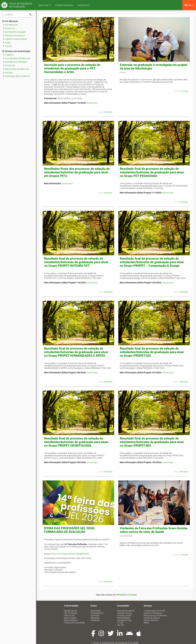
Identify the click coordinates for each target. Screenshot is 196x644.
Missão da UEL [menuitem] (71, 611)
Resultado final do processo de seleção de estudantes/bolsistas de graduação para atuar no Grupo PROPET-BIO (152, 442)
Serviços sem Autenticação (16, 51)
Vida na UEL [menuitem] (69, 616)
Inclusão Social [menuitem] (124, 616)
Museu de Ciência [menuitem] (152, 618)
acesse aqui (92, 103)
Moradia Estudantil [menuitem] (126, 611)
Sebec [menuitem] (146, 623)
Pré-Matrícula (10, 21)
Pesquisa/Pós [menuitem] (97, 613)
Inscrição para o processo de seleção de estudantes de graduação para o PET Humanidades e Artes (72, 68)
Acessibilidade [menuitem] (124, 618)
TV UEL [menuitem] (120, 623)
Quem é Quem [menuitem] (70, 618)
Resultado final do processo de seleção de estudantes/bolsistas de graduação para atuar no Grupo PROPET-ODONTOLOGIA (76, 442)
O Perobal (184, 91)
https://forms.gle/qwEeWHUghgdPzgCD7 (71, 554)
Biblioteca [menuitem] (95, 618)
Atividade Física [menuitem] (124, 620)
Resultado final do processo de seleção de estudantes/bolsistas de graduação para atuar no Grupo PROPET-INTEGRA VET (76, 262)
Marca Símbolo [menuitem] (71, 620)
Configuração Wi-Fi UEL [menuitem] (155, 611)
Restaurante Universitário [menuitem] (155, 616)
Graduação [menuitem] (96, 611)
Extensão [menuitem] (95, 616)
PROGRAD (108, 112)
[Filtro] (17, 14)
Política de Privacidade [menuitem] (74, 623)
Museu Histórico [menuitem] (151, 620)
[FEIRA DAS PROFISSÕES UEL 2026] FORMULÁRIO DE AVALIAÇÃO (69, 530)
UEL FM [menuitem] (121, 625)
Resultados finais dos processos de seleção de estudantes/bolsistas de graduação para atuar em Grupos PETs (77, 172)
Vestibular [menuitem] (95, 620)
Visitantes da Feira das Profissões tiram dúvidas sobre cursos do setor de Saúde (154, 530)
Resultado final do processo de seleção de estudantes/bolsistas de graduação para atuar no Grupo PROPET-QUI (152, 352)
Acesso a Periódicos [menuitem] (153, 613)
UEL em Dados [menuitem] (71, 613)
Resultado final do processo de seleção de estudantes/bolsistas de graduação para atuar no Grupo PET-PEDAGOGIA (152, 172)
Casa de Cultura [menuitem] (124, 613)
